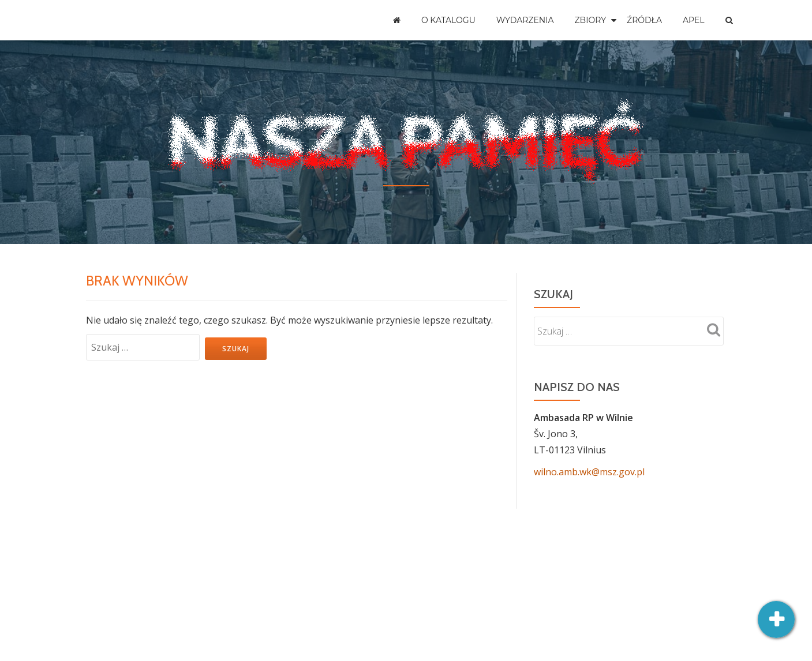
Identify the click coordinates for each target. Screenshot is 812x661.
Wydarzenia (525, 20)
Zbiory (591, 20)
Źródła (644, 20)
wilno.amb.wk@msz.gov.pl (589, 472)
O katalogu (448, 20)
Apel (694, 20)
